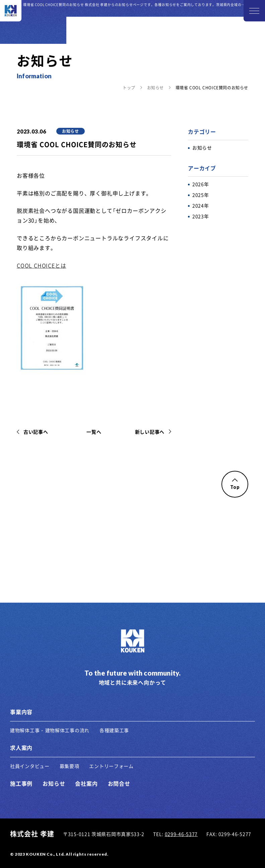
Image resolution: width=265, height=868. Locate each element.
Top (235, 484)
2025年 (201, 195)
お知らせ (155, 88)
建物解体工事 (25, 730)
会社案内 (86, 783)
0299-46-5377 (181, 834)
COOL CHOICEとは (41, 265)
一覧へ (94, 432)
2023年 (201, 216)
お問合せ (119, 783)
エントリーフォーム (111, 766)
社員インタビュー (30, 766)
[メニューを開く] (254, 11)
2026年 (201, 184)
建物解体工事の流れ (67, 730)
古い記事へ (36, 432)
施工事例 (21, 783)
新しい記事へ (150, 432)
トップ (129, 88)
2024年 (201, 205)
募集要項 (70, 766)
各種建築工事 (114, 730)
